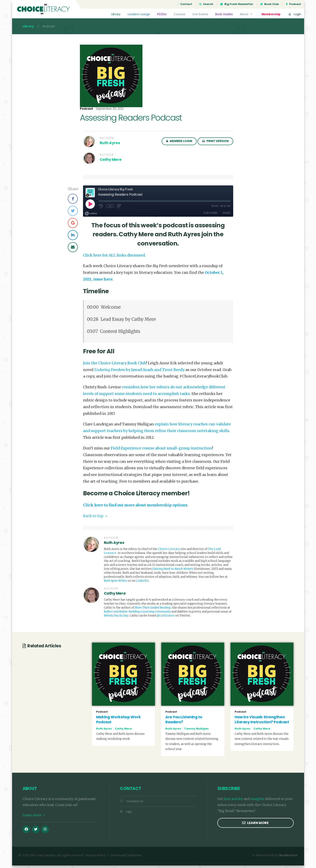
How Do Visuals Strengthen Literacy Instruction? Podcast (262, 722)
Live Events (200, 14)
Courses (179, 14)
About (246, 14)
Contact (185, 4)
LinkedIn (142, 583)
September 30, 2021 (110, 111)
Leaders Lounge (139, 14)
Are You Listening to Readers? (184, 722)
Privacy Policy (96, 858)
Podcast (293, 4)
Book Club (270, 4)
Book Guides (224, 14)
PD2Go (162, 14)
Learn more (34, 817)
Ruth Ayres (110, 145)
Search (206, 4)
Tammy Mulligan (196, 731)
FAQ (126, 814)
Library (116, 14)
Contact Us (132, 804)
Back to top (95, 518)
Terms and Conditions (126, 858)
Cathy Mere (111, 162)
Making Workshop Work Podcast (118, 722)
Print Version (215, 144)
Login (294, 14)
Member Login (179, 144)
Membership (271, 14)
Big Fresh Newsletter (237, 4)
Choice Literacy (169, 552)
